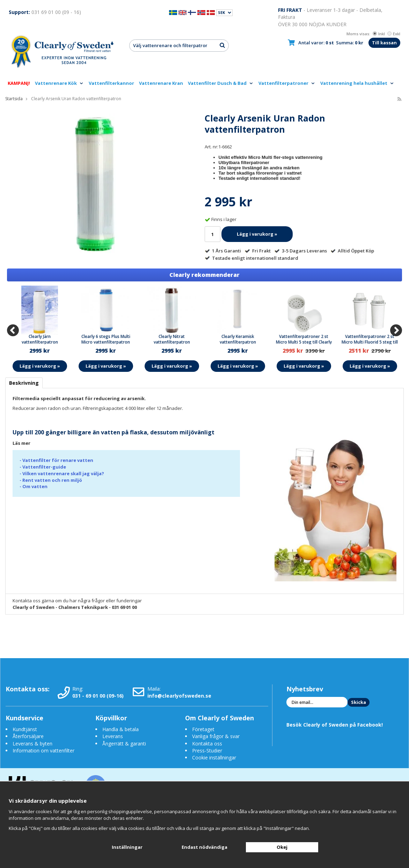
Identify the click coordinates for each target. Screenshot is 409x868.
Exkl (394, 34)
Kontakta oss (207, 744)
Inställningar (127, 847)
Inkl (379, 34)
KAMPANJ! (19, 83)
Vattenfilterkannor (111, 83)
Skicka (359, 702)
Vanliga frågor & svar (216, 736)
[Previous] (13, 330)
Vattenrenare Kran (161, 83)
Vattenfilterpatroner (287, 83)
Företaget (203, 729)
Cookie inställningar (214, 757)
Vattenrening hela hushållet (357, 83)
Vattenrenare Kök (59, 83)
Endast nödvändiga (204, 847)
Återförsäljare (28, 736)
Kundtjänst (25, 729)
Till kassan (384, 43)
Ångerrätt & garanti (124, 744)
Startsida (14, 99)
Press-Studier (207, 751)
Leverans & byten (32, 744)
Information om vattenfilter (43, 751)
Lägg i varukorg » (257, 234)
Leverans (113, 736)
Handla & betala (120, 729)
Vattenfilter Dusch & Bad (221, 83)
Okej (282, 847)
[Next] (396, 330)
